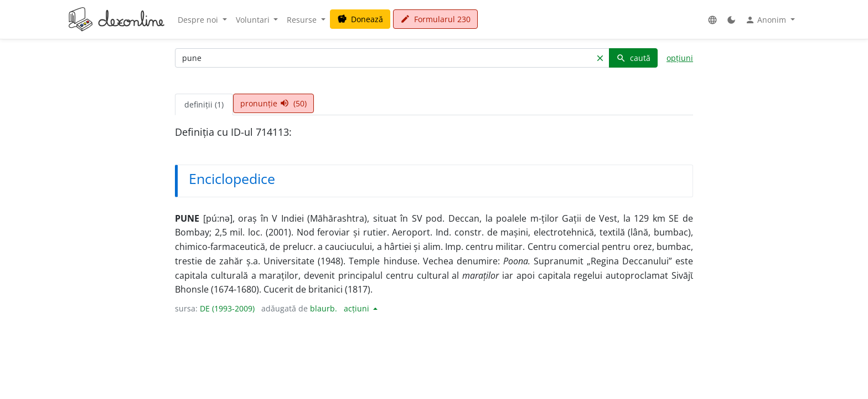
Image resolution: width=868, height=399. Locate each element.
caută (633, 58)
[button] (712, 20)
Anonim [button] (767, 20)
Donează (360, 19)
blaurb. (324, 308)
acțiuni (358, 308)
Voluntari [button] (254, 20)
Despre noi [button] (199, 20)
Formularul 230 (435, 19)
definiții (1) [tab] (204, 104)
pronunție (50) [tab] (273, 103)
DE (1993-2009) (227, 308)
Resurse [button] (303, 20)
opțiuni (680, 58)
